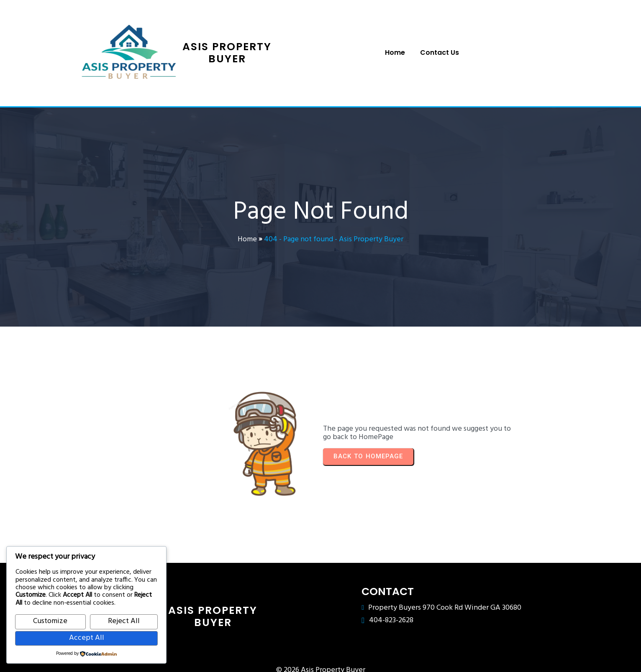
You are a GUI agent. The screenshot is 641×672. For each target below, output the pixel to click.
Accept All (87, 638)
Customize (50, 621)
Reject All (124, 621)
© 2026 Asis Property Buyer (321, 655)
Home (247, 236)
